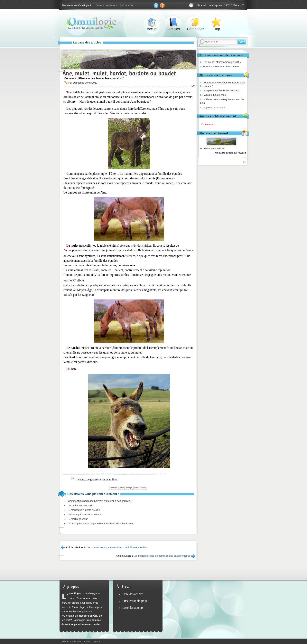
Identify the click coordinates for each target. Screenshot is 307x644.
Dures (121, 488)
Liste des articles (133, 594)
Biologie (129, 488)
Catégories (196, 22)
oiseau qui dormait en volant (84, 514)
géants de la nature (212, 148)
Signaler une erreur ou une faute (221, 66)
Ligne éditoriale (70, 641)
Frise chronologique (135, 601)
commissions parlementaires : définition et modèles (117, 547)
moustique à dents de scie (84, 510)
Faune (144, 488)
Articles (174, 22)
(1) (184, 255)
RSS (98, 641)
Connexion (128, 5)
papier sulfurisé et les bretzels (221, 90)
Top (217, 22)
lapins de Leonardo (81, 505)
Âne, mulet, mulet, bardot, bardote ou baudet (119, 73)
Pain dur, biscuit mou (214, 95)
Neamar (209, 124)
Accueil (153, 22)
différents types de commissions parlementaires (162, 556)
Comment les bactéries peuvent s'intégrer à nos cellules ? (100, 501)
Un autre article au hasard (231, 153)
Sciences (113, 488)
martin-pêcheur (78, 519)
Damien (77, 83)
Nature (137, 488)
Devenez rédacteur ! (107, 5)
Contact (88, 641)
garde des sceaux (214, 107)
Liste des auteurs (133, 608)
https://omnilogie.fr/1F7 (228, 62)
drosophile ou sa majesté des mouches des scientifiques (101, 523)
